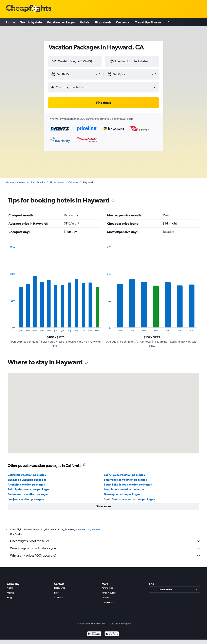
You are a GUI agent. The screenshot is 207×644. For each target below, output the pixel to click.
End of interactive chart (8, 329)
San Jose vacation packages (26, 499)
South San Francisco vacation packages (129, 499)
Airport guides (109, 593)
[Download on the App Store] (112, 634)
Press (57, 593)
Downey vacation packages (122, 494)
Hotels (85, 22)
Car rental (123, 22)
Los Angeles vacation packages (124, 475)
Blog (9, 598)
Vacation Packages (16, 182)
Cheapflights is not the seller (106, 541)
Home (11, 22)
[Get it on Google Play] (94, 634)
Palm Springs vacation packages (29, 489)
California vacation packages (27, 475)
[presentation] (113, 200)
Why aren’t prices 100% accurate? (106, 556)
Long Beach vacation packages (124, 489)
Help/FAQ (60, 588)
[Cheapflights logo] (29, 9)
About (10, 588)
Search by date (31, 22)
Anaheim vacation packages (26, 485)
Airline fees (107, 588)
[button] (54, 61)
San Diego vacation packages (27, 480)
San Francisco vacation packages (125, 480)
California (73, 182)
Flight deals (103, 22)
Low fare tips (108, 602)
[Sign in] (168, 22)
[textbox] (75, 61)
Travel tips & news (148, 22)
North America (38, 182)
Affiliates (59, 598)
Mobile (11, 593)
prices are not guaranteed (88, 529)
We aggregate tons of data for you (106, 548)
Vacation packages (61, 22)
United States (57, 182)
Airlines (106, 598)
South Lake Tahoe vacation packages (128, 485)
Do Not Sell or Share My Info (91, 624)
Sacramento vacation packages (28, 494)
